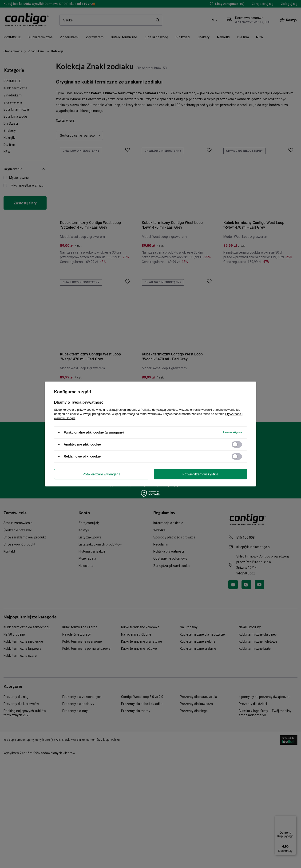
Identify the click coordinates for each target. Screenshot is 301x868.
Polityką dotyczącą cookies (159, 410)
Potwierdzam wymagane (102, 474)
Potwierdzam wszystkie (200, 474)
